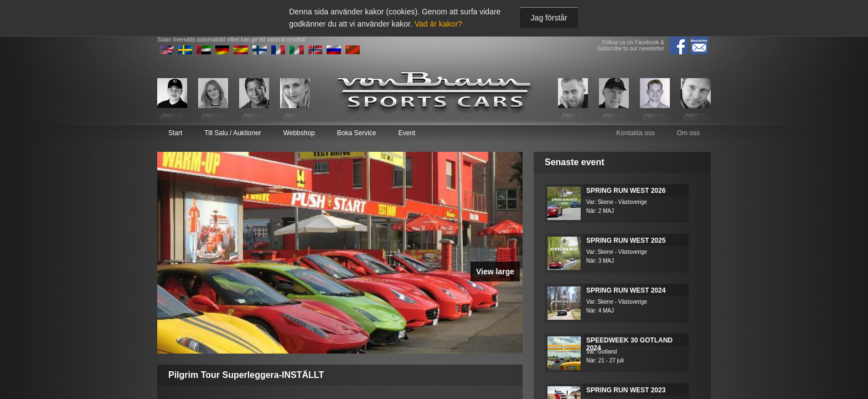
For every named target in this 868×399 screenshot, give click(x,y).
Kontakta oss (635, 133)
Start (175, 133)
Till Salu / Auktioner (232, 133)
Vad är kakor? (438, 24)
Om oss (688, 133)
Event (407, 133)
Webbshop (299, 133)
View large (495, 272)
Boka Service (357, 133)
